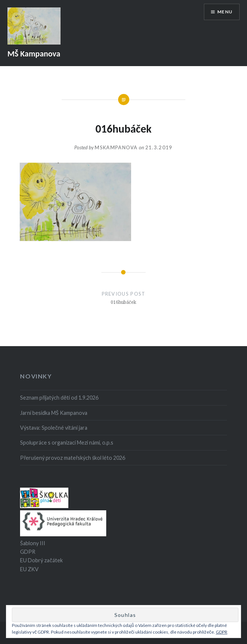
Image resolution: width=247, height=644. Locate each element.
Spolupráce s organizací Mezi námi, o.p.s (67, 443)
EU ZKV (29, 569)
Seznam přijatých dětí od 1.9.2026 (59, 398)
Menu (225, 12)
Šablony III (33, 543)
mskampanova (116, 147)
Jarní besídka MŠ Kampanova (54, 413)
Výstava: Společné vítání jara (53, 428)
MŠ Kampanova (34, 54)
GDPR (28, 552)
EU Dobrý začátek (41, 560)
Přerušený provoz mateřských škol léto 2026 (73, 458)
